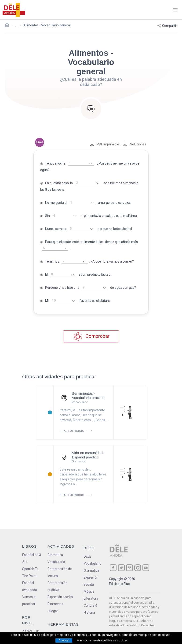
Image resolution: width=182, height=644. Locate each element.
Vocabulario (56, 555)
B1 (38, 625)
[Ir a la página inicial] (8, 26)
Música (89, 585)
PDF (111, 144)
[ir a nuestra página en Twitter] (121, 561)
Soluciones (142, 144)
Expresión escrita (60, 590)
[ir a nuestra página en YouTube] (146, 561)
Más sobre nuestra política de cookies (102, 640)
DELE (87, 550)
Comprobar (91, 330)
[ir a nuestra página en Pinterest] (129, 561)
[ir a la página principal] (14, 10)
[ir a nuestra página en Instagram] (138, 561)
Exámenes (55, 597)
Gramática (55, 548)
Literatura (91, 592)
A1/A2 (27, 625)
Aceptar (64, 640)
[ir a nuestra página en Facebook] (113, 561)
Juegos (53, 604)
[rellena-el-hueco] (77, 164)
